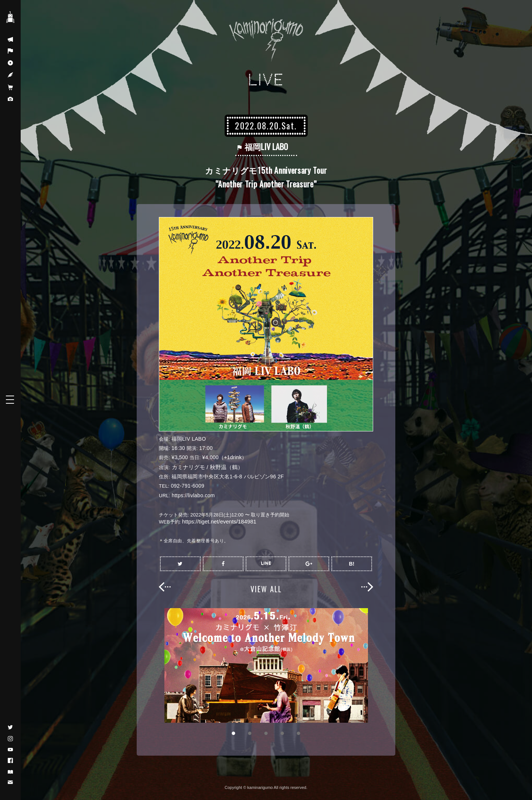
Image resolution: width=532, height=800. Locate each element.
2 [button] (250, 733)
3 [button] (266, 733)
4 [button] (282, 733)
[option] (266, 665)
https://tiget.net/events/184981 (219, 521)
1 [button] (233, 733)
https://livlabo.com (193, 495)
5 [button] (299, 733)
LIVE (266, 80)
